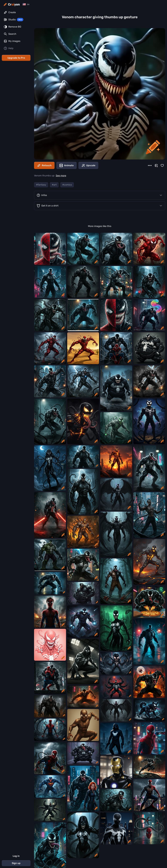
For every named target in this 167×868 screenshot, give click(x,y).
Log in (16, 856)
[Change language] (26, 4)
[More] (150, 165)
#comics (67, 185)
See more (61, 176)
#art (54, 185)
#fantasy (41, 185)
